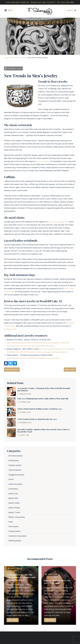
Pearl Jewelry (13, 527)
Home (6, 58)
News (11, 58)
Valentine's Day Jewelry (17, 536)
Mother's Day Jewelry (17, 517)
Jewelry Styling (14, 508)
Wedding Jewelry (15, 541)
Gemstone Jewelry (15, 484)
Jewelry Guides (14, 503)
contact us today (10, 329)
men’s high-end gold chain (58, 222)
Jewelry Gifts (13, 498)
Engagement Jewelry (16, 475)
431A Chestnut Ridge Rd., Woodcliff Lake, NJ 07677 (31, 2)
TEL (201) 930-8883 (66, 2)
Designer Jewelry (15, 465)
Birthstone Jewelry (16, 456)
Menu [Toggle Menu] (8, 10)
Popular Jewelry (15, 531)
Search (71, 10)
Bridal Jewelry (14, 461)
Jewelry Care (13, 494)
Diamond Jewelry (15, 470)
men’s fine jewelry (43, 161)
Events (11, 479)
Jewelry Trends (20, 58)
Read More (13, 620)
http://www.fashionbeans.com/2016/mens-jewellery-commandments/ (33, 358)
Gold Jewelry (13, 489)
